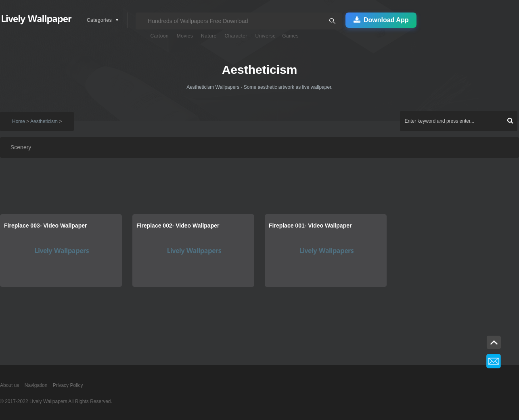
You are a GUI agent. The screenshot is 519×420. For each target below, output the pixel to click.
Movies (185, 36)
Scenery (21, 147)
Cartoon (159, 36)
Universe (266, 36)
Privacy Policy (68, 385)
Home (19, 121)
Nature (209, 36)
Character (236, 36)
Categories (99, 20)
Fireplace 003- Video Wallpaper (45, 226)
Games (290, 36)
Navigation (36, 385)
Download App (381, 20)
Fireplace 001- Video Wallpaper (310, 226)
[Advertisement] (242, 188)
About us (9, 385)
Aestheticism (44, 121)
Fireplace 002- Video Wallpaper (178, 226)
